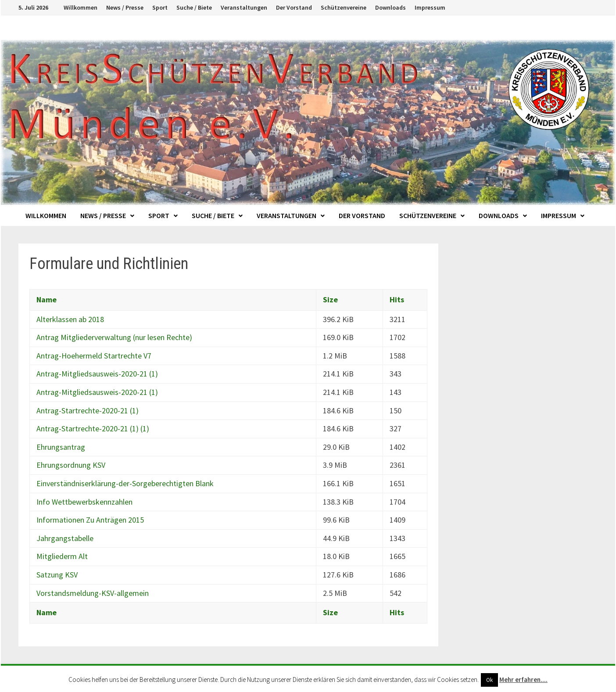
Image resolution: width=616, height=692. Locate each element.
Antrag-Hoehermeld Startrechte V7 (94, 356)
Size (330, 299)
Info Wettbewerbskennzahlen (84, 502)
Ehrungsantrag (61, 447)
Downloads (390, 7)
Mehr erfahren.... (523, 679)
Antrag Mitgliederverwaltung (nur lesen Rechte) (114, 337)
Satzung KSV (57, 575)
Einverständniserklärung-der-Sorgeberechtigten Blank (125, 483)
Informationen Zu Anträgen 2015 (90, 520)
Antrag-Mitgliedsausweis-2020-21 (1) (97, 374)
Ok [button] (489, 680)
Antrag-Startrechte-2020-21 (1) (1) (93, 428)
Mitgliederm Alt (62, 556)
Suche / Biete (194, 7)
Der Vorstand (294, 7)
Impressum (430, 7)
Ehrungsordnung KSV (71, 465)
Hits (397, 299)
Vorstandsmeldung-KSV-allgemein (93, 593)
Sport (160, 7)
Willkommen (81, 7)
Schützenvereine (344, 7)
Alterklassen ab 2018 (70, 319)
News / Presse (125, 7)
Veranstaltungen (244, 7)
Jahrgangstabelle (65, 538)
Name (47, 299)
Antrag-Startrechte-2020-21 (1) (88, 411)
